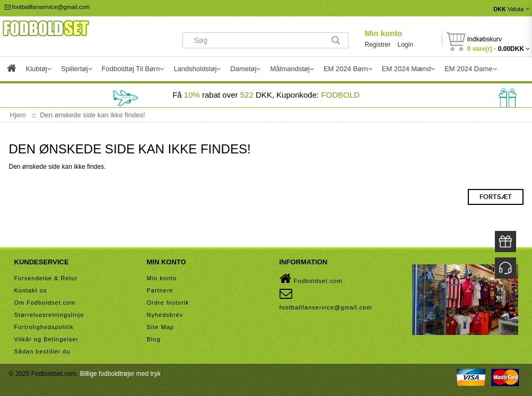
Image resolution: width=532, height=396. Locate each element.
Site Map (160, 327)
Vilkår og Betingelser (47, 339)
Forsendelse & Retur (46, 278)
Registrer (377, 45)
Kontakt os (31, 290)
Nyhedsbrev (165, 315)
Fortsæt (496, 197)
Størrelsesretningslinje (49, 315)
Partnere (160, 290)
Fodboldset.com (311, 279)
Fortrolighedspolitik (44, 327)
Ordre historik (168, 303)
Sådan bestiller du (42, 351)
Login (405, 45)
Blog (154, 339)
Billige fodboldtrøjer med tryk (120, 374)
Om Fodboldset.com (45, 303)
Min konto (383, 33)
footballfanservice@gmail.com (47, 7)
